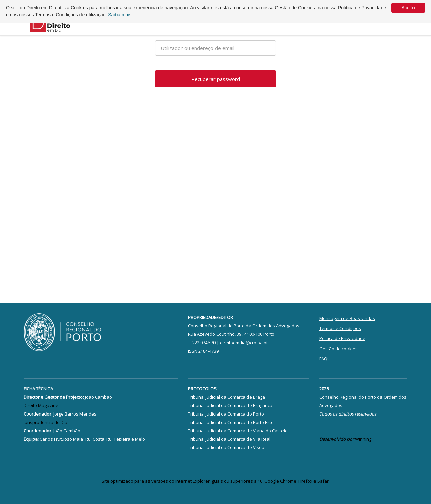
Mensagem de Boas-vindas (347, 318)
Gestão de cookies (338, 349)
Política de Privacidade (342, 338)
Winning (363, 439)
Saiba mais (120, 15)
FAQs (324, 359)
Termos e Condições (340, 328)
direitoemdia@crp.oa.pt (244, 343)
